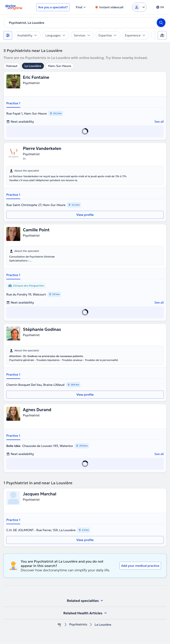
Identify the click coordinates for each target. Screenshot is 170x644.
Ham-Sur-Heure (60, 66)
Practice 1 (13, 103)
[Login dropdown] (139, 7)
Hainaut (12, 66)
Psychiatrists (78, 625)
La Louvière (33, 66)
